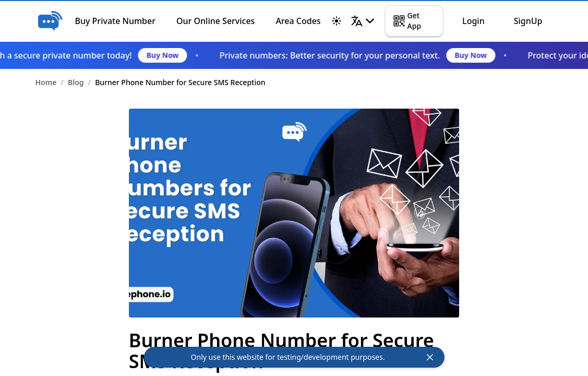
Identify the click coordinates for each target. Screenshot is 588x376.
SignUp (528, 21)
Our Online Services (215, 21)
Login (473, 21)
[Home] (50, 21)
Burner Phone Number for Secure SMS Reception (180, 82)
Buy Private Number (115, 21)
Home (46, 82)
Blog (76, 82)
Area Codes (298, 21)
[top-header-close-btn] (430, 357)
